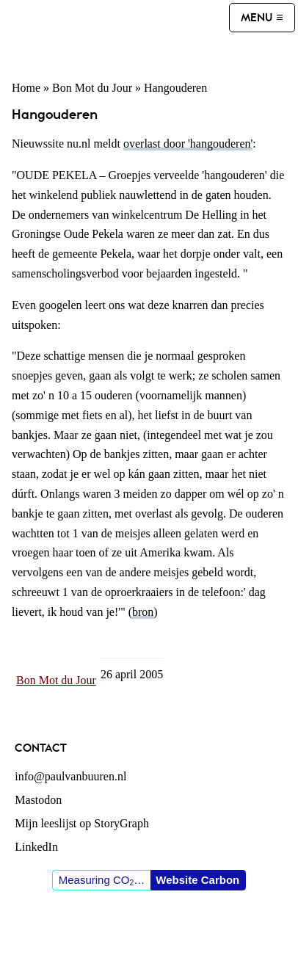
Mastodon (38, 800)
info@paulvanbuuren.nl (70, 776)
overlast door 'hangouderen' (188, 144)
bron (143, 612)
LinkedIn (36, 847)
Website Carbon (197, 880)
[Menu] (262, 18)
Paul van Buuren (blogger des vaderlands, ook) (116, 34)
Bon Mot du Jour (92, 88)
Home (26, 88)
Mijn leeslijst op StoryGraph (82, 823)
